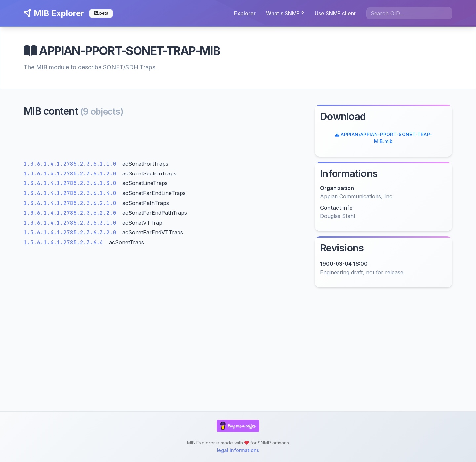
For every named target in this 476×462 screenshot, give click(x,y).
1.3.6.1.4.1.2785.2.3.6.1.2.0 (72, 174)
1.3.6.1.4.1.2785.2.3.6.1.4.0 (72, 193)
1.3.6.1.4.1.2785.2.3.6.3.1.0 (72, 223)
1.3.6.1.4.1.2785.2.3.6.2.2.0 (72, 213)
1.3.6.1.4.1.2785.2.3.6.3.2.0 (72, 232)
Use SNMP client (335, 13)
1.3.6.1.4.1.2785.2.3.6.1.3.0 (72, 183)
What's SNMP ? (285, 13)
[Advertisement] (165, 140)
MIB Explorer (54, 13)
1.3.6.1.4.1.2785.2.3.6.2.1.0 (72, 203)
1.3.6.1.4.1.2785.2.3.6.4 (65, 242)
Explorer (245, 13)
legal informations (238, 450)
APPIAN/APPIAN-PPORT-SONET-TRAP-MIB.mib (384, 138)
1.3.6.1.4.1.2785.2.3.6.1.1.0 (72, 164)
